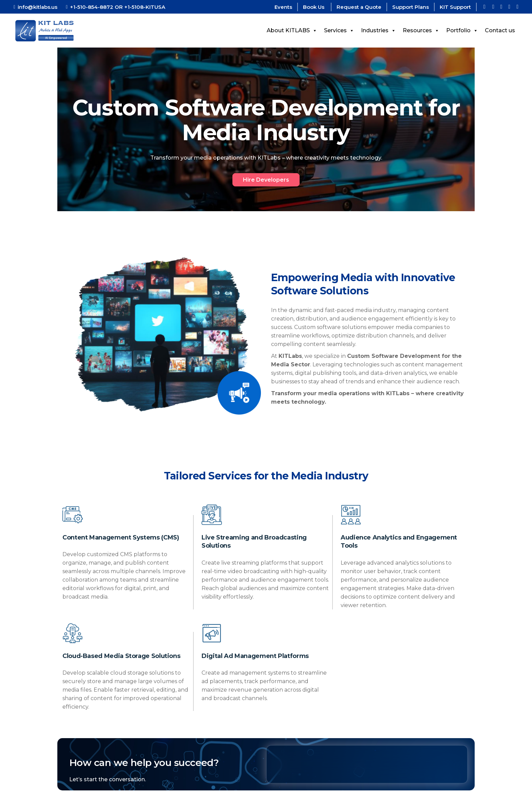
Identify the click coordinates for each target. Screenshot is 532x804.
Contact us (500, 30)
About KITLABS (292, 30)
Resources (421, 30)
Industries (378, 30)
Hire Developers (266, 180)
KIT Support (455, 7)
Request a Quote (359, 7)
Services (339, 30)
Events (283, 7)
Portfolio (462, 30)
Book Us (314, 7)
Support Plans (411, 7)
